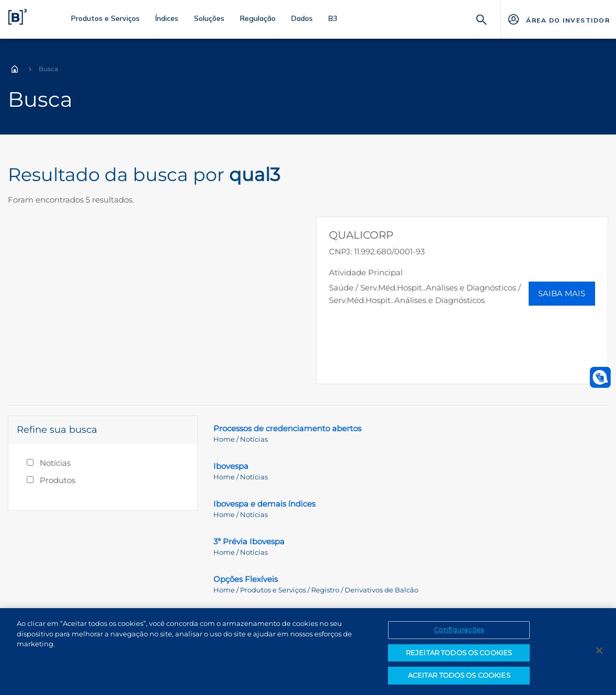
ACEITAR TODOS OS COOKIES (459, 675)
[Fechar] (599, 651)
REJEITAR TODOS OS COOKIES (459, 653)
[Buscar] (482, 19)
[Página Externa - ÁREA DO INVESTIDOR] (558, 19)
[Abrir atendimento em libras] (600, 377)
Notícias (55, 463)
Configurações (459, 630)
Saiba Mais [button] (562, 293)
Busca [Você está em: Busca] (48, 69)
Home (15, 69)
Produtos (58, 480)
